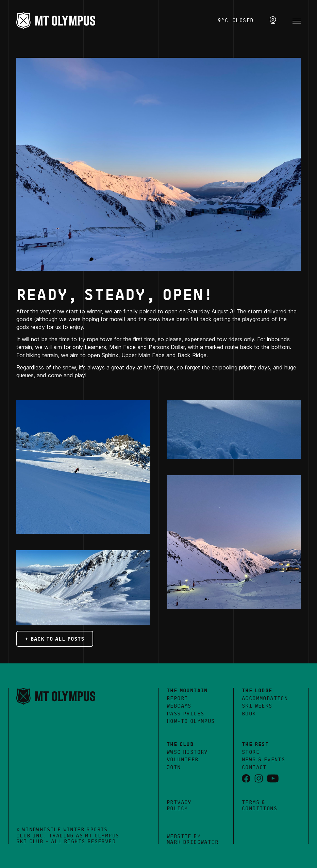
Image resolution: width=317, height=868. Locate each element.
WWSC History (187, 752)
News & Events (263, 760)
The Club (180, 745)
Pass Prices (185, 714)
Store (251, 752)
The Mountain (187, 691)
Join (174, 768)
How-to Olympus (191, 722)
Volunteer (183, 760)
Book (249, 714)
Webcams (179, 706)
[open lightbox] (158, 164)
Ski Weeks (257, 706)
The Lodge (257, 691)
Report (177, 699)
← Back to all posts (55, 639)
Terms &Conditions (260, 806)
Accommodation (265, 699)
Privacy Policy (179, 806)
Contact (254, 768)
